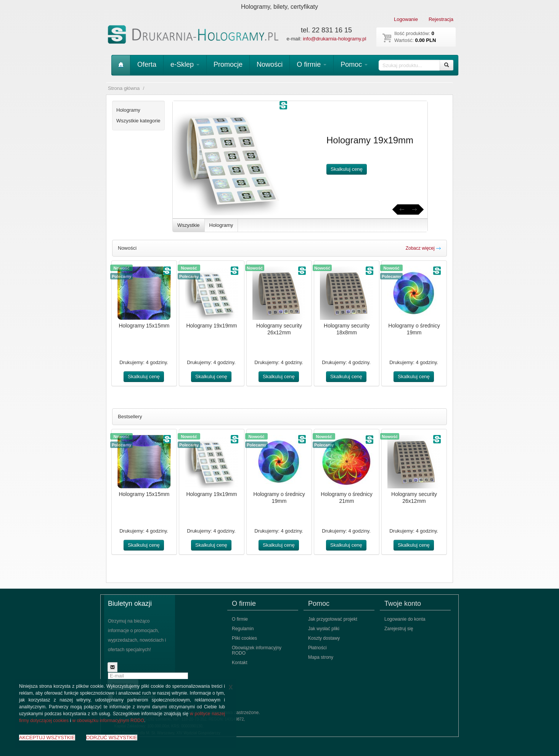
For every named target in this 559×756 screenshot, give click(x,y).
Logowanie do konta (405, 619)
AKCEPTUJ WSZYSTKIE (47, 738)
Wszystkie (189, 225)
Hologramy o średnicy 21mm (346, 498)
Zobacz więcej (423, 248)
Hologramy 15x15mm (144, 326)
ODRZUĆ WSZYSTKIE (112, 738)
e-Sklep (185, 64)
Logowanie (406, 19)
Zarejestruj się (399, 629)
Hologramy (221, 225)
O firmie (312, 64)
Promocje (228, 64)
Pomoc (354, 64)
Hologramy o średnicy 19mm (414, 329)
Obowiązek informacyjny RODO (257, 650)
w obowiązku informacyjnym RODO (108, 721)
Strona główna (124, 88)
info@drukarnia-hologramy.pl (334, 39)
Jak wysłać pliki (324, 629)
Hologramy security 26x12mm (279, 329)
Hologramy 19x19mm (211, 326)
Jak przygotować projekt (333, 619)
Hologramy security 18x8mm (347, 329)
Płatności (317, 648)
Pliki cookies (244, 638)
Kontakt (240, 663)
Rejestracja (441, 19)
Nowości (270, 64)
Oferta (147, 64)
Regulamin (243, 629)
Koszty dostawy (324, 638)
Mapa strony (321, 657)
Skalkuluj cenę (347, 169)
